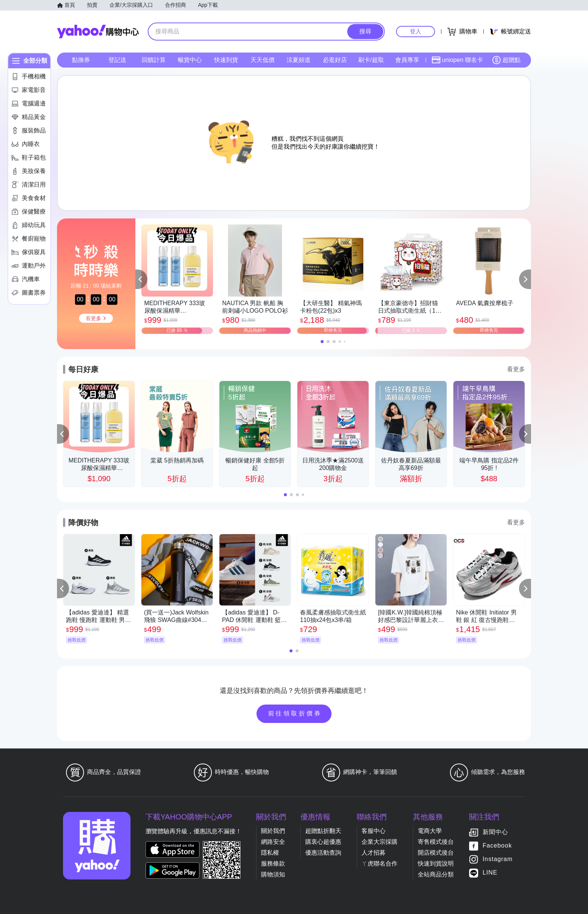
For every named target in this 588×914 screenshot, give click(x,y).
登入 (415, 31)
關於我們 (273, 831)
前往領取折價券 (295, 713)
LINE (490, 873)
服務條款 (273, 864)
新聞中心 (495, 832)
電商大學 (430, 831)
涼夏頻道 (298, 60)
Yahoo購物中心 (98, 32)
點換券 (81, 60)
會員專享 (407, 60)
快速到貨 (226, 60)
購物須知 (273, 874)
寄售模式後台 (436, 842)
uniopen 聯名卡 (457, 60)
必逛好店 (335, 60)
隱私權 (270, 853)
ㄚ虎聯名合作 (379, 864)
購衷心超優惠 (323, 842)
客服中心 (373, 831)
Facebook (497, 845)
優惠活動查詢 (323, 853)
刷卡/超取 (371, 60)
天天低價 (262, 60)
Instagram (498, 859)
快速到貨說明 (436, 864)
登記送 (117, 60)
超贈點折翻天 (323, 831)
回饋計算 (154, 60)
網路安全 (273, 842)
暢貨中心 (190, 60)
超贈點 (506, 60)
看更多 (516, 369)
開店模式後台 (436, 853)
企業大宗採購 (379, 842)
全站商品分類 (436, 874)
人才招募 (373, 853)
